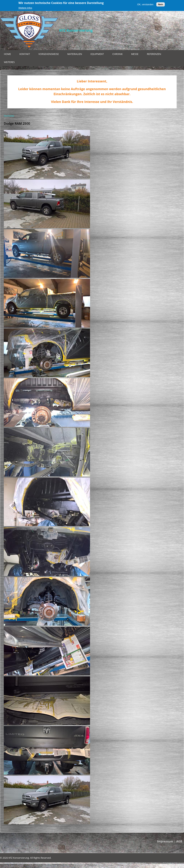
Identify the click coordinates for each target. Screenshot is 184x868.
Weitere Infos (25, 8)
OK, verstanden (145, 4)
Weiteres (9, 62)
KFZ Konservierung (76, 30)
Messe (135, 54)
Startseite (9, 116)
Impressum (165, 841)
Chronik (117, 54)
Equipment (97, 54)
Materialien (75, 54)
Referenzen (154, 54)
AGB (179, 841)
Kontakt (25, 54)
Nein (160, 4)
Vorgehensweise (49, 54)
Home (7, 54)
